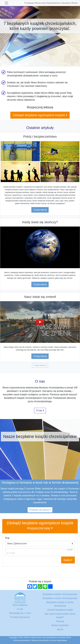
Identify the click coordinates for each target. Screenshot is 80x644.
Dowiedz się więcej (40, 510)
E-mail (70, 550)
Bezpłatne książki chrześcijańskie (60, 594)
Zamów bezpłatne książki (60, 610)
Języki (60, 629)
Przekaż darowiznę (20, 617)
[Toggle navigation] (6, 3)
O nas (40, 410)
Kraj (7, 538)
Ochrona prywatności (22, 640)
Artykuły (60, 621)
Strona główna (20, 605)
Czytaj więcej (40, 210)
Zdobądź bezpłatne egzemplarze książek (40, 115)
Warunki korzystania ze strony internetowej (49, 640)
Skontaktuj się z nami (20, 613)
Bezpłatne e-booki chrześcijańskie (60, 598)
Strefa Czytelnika (60, 625)
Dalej (68, 560)
